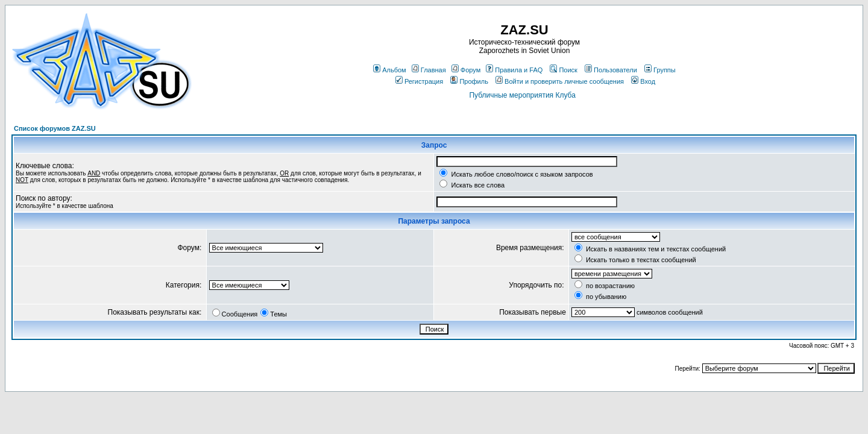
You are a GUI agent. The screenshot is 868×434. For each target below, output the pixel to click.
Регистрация (419, 81)
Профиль (469, 81)
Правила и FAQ (514, 70)
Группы (660, 70)
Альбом (389, 70)
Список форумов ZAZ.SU (55, 128)
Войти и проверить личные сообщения (560, 81)
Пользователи (611, 70)
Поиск (563, 70)
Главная (429, 70)
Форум (466, 70)
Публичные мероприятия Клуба (522, 95)
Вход (643, 81)
